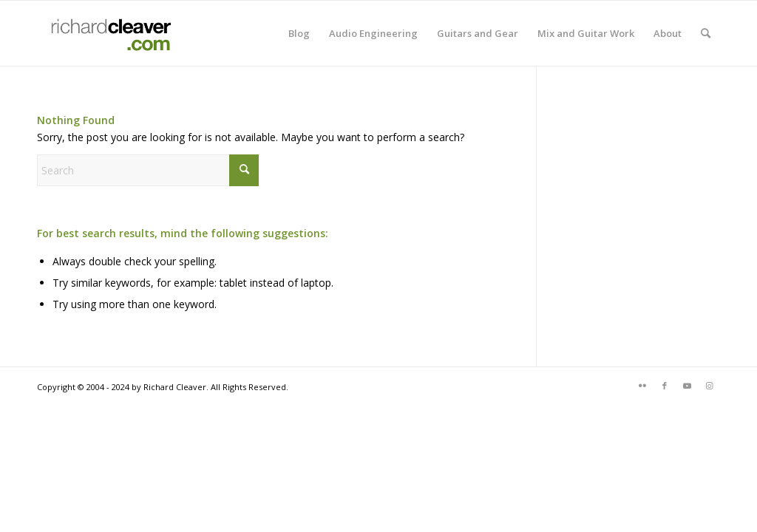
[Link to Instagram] (709, 386)
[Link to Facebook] (665, 386)
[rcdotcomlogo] (108, 33)
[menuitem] (299, 33)
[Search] (706, 33)
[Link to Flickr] (642, 386)
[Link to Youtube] (687, 386)
